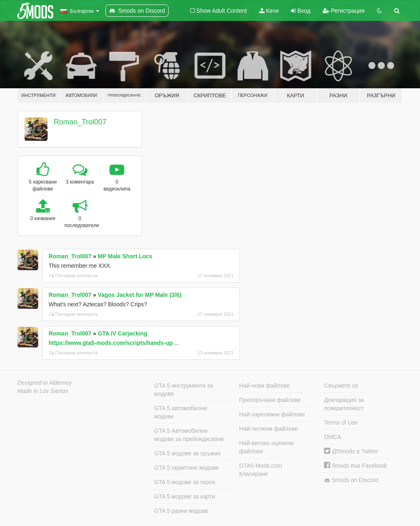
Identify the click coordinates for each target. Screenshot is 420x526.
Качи (269, 11)
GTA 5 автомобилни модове (180, 412)
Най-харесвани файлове (272, 414)
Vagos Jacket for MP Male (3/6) (139, 295)
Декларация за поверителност (344, 404)
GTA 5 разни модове (181, 511)
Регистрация (344, 11)
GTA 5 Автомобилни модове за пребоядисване (189, 435)
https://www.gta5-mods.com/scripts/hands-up (111, 343)
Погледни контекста (73, 276)
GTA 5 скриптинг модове (187, 468)
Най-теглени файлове (268, 429)
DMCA (332, 437)
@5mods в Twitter (351, 451)
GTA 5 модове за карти (185, 496)
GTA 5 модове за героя (185, 482)
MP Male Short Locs (125, 256)
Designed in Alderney (45, 383)
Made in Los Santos (43, 391)
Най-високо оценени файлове (266, 447)
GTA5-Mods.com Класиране (261, 470)
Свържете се (341, 386)
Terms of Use (341, 423)
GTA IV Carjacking (122, 333)
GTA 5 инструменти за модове (184, 390)
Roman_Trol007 (80, 122)
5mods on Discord (351, 480)
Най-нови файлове (264, 386)
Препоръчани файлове (270, 400)
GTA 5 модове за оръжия (187, 453)
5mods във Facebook (355, 466)
